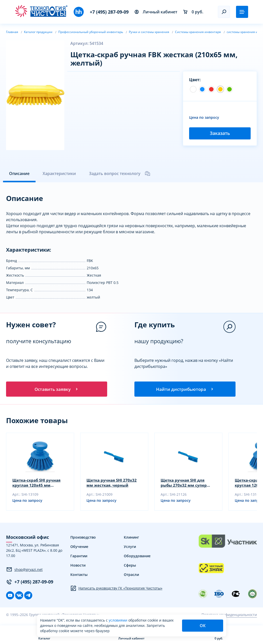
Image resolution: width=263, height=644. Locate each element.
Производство (83, 538)
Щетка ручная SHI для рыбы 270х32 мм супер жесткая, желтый (184, 484)
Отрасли (131, 576)
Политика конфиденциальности (229, 616)
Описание (19, 173)
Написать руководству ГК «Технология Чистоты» (116, 589)
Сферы (130, 566)
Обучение (79, 548)
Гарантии (79, 557)
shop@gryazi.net (24, 570)
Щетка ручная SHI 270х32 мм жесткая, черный (113, 484)
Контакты (79, 576)
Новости (78, 566)
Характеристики (59, 173)
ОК (203, 626)
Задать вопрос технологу (120, 173)
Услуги (130, 548)
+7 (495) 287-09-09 (109, 12)
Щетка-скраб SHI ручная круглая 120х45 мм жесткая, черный (38, 484)
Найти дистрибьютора (185, 389)
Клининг (131, 538)
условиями (119, 620)
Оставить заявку (56, 389)
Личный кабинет (156, 12)
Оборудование (137, 557)
